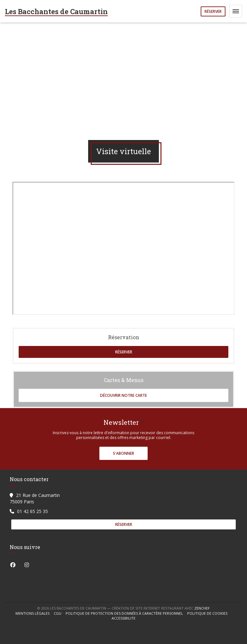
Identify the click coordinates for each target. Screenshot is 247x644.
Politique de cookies (209, 613)
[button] (236, 11)
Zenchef (202, 608)
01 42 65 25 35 (32, 511)
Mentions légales (35, 613)
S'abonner (123, 453)
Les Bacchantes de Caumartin (56, 11)
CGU (60, 613)
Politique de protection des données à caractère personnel (125, 613)
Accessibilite (123, 618)
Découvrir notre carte (123, 395)
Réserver (213, 11)
